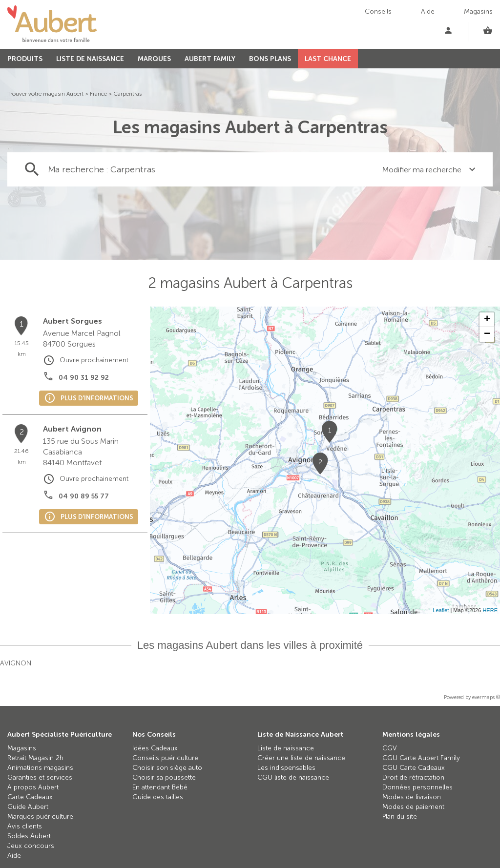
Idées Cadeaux (155, 748)
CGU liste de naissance (293, 777)
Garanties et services (40, 777)
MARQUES (154, 59)
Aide (428, 11)
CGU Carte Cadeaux (414, 768)
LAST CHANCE (328, 59)
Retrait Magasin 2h (35, 758)
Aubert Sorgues (73, 321)
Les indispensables (286, 768)
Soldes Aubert (29, 836)
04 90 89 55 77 (84, 496)
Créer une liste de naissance (301, 758)
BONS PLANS (270, 59)
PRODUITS (25, 59)
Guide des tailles (158, 797)
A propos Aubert (33, 787)
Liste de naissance (286, 748)
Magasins (478, 11)
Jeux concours (31, 846)
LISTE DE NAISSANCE (90, 59)
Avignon (16, 663)
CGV (390, 748)
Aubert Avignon (72, 429)
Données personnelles (417, 787)
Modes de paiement (413, 807)
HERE (490, 610)
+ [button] (487, 320)
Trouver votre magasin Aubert (45, 94)
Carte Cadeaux (30, 797)
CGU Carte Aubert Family (421, 758)
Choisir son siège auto (167, 768)
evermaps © (486, 697)
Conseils (378, 11)
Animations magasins (40, 768)
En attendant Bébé (160, 787)
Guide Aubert (28, 807)
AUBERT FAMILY (210, 59)
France (98, 94)
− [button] (487, 334)
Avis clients (25, 826)
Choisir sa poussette (164, 777)
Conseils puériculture (165, 758)
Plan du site (400, 816)
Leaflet (441, 610)
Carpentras (127, 94)
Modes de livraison (412, 797)
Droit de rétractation (413, 777)
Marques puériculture (40, 816)
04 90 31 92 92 (84, 378)
